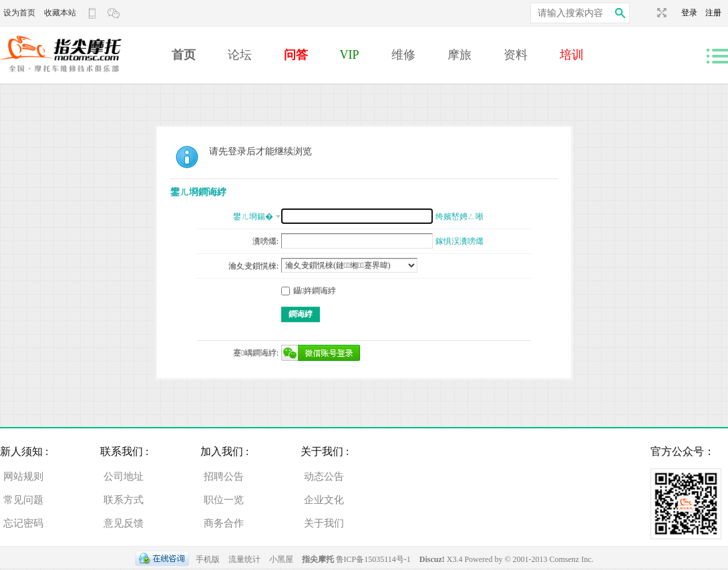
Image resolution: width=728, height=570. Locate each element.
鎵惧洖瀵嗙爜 (460, 241)
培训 (572, 55)
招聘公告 (224, 476)
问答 (296, 55)
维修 (403, 55)
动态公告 (324, 476)
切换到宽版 (660, 13)
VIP (350, 55)
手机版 (208, 559)
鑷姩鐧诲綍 (309, 291)
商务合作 (224, 523)
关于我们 (324, 523)
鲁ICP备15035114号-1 (373, 559)
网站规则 (23, 476)
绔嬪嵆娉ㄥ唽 (460, 217)
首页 (184, 55)
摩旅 (460, 55)
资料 (516, 55)
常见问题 (23, 500)
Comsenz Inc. (572, 559)
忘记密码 (23, 523)
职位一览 (224, 500)
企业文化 (324, 500)
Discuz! (433, 559)
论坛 (240, 55)
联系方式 (124, 500)
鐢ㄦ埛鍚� (253, 217)
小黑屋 (281, 559)
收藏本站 (60, 13)
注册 (713, 13)
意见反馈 (124, 523)
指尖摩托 (318, 559)
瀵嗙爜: (265, 241)
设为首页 (19, 13)
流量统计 (244, 559)
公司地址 (124, 476)
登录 (693, 13)
